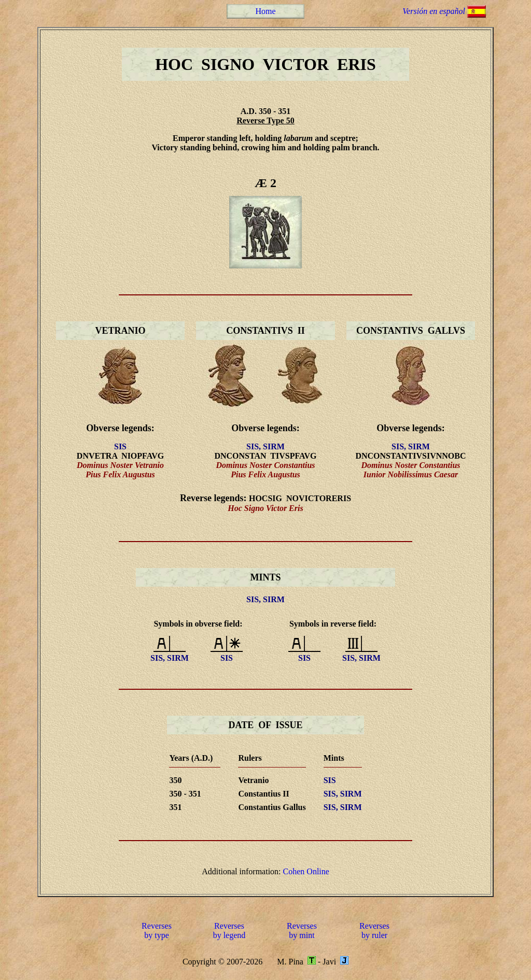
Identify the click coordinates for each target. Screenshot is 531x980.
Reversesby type (157, 931)
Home (265, 11)
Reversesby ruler (374, 931)
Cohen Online (306, 871)
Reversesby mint (302, 931)
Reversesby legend (229, 931)
